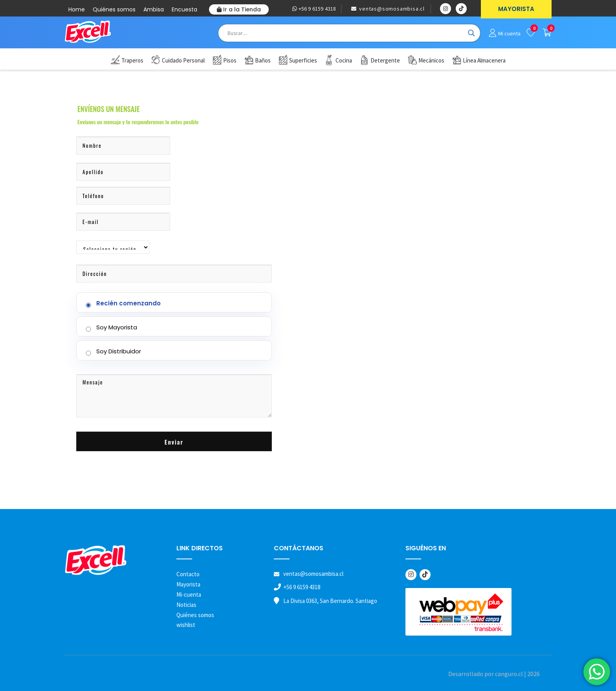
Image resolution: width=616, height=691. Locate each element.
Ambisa (154, 9)
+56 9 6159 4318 (314, 9)
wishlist (186, 625)
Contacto (188, 574)
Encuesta (184, 9)
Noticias (186, 605)
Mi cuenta (509, 33)
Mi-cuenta (189, 595)
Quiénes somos (114, 9)
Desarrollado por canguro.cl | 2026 (494, 674)
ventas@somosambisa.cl (388, 9)
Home (77, 9)
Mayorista (188, 584)
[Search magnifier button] (471, 33)
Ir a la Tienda (239, 9)
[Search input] (346, 33)
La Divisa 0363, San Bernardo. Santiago (330, 601)
